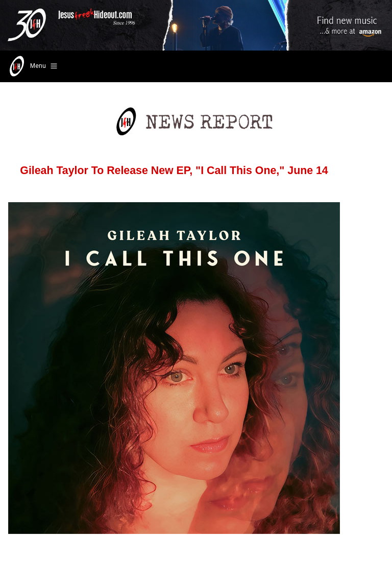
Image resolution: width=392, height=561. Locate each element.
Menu (32, 66)
